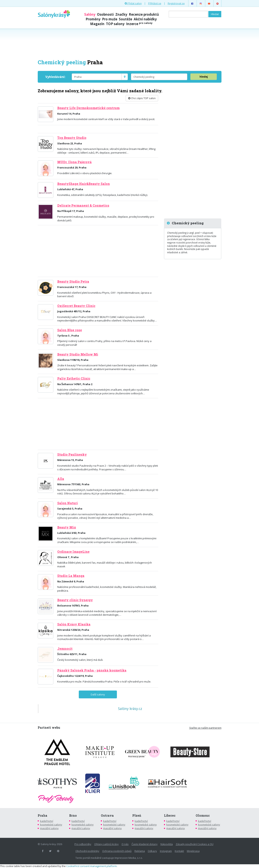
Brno (73, 816)
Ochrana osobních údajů (117, 851)
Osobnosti (105, 14)
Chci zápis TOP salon (142, 98)
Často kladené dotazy (145, 844)
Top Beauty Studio (72, 138)
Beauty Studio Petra (73, 281)
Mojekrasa (193, 851)
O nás (125, 844)
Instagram (166, 851)
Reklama (140, 851)
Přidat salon (133, 3)
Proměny (93, 19)
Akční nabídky (145, 19)
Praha (43, 816)
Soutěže (125, 19)
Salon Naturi (68, 503)
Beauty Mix (67, 527)
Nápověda (167, 844)
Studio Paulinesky (72, 454)
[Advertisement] (130, 43)
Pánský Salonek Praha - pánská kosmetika (92, 670)
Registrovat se (176, 3)
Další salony (98, 694)
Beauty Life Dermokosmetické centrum (88, 108)
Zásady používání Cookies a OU (195, 844)
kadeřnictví (47, 821)
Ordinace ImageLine (73, 552)
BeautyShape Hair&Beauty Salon (84, 184)
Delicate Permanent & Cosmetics (83, 205)
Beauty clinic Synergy (75, 600)
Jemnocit (65, 649)
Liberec (170, 816)
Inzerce (139, 24)
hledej (204, 77)
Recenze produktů (144, 14)
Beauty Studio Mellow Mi (78, 354)
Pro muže (110, 19)
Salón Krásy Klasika (74, 624)
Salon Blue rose (70, 330)
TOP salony (115, 24)
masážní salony (49, 828)
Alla (61, 479)
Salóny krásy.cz (130, 709)
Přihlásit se (155, 3)
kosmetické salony (51, 825)
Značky (121, 14)
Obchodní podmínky (87, 851)
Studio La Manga (71, 576)
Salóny (90, 14)
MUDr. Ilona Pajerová (74, 162)
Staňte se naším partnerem (205, 728)
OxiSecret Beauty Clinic (76, 306)
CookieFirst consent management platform (91, 866)
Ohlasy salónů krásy (106, 844)
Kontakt (179, 851)
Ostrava (107, 816)
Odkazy (152, 851)
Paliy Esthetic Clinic (74, 378)
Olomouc (203, 816)
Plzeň (137, 816)
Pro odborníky (83, 844)
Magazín (97, 24)
